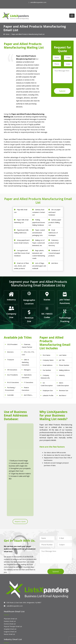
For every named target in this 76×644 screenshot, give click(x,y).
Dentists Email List (10, 565)
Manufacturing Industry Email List (15, 604)
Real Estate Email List (11, 596)
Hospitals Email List (10, 573)
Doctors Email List (10, 568)
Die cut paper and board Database (55, 212)
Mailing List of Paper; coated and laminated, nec (38, 243)
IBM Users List (9, 631)
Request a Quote (20, 454)
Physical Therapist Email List (13, 570)
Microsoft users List (10, 629)
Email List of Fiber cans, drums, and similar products (22, 266)
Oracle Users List (9, 634)
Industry (11, 300)
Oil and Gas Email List (11, 601)
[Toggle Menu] (72, 16)
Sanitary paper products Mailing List (55, 222)
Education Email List (10, 606)
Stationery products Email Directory (54, 243)
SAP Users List (9, 624)
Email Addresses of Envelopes (53, 233)
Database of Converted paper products (54, 253)
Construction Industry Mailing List (15, 591)
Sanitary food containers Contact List (39, 212)
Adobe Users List (9, 621)
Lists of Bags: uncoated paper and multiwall (39, 266)
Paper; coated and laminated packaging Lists (38, 233)
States (47, 300)
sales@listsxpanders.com (38, 2)
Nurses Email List (9, 578)
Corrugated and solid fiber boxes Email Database (22, 253)
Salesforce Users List (11, 626)
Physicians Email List (10, 563)
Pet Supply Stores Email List (13, 593)
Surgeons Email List (10, 576)
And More (55, 263)
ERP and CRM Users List (12, 618)
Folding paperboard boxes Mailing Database (39, 222)
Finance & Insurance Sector (13, 598)
